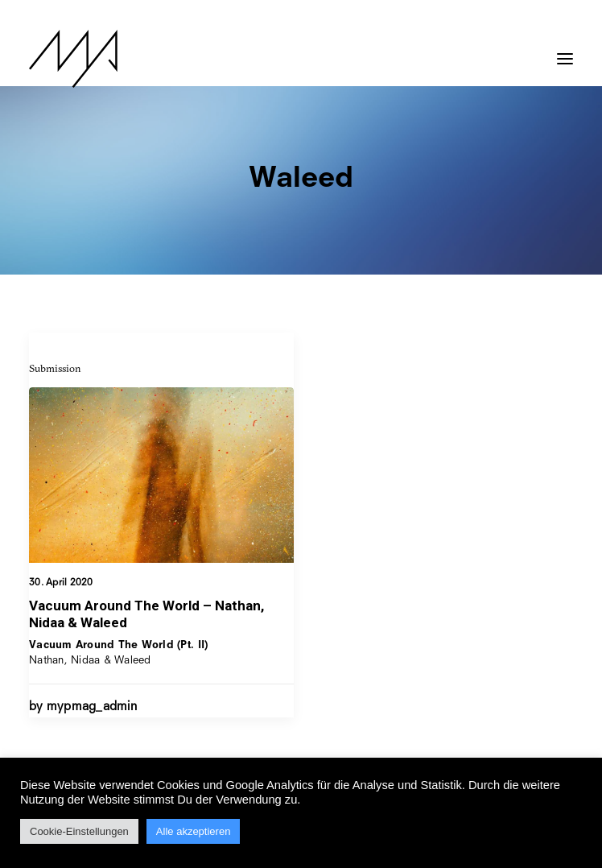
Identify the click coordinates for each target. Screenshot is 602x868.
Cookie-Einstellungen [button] (79, 831)
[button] (565, 51)
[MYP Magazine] (73, 59)
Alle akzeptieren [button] (194, 831)
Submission (55, 368)
